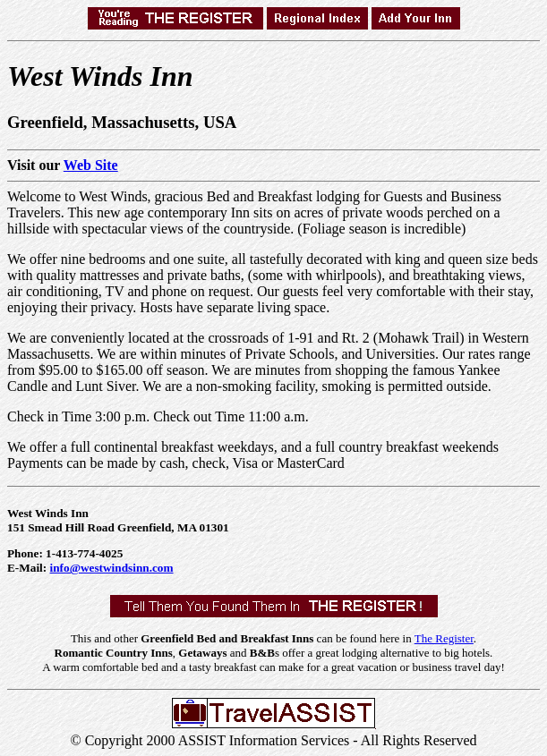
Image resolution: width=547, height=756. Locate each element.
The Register (444, 638)
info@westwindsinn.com (112, 568)
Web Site (91, 165)
